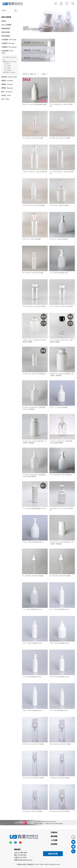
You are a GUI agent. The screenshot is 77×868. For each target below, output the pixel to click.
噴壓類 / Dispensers (7, 88)
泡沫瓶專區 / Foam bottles (7, 52)
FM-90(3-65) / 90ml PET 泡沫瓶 (60, 811)
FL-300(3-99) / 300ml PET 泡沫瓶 (33, 576)
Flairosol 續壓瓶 (6, 25)
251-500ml (8, 68)
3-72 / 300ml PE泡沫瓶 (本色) (59, 273)
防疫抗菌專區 (6, 36)
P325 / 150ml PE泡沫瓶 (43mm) (32, 643)
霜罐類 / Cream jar (7, 84)
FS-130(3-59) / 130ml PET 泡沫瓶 (33, 138)
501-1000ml (8, 70)
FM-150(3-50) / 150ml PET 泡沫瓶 (60, 744)
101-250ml (8, 66)
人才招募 (54, 840)
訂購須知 (54, 832)
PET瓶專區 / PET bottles (9, 40)
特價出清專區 (6, 32)
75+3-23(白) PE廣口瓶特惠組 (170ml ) (35, 508)
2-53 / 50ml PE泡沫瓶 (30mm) (32, 677)
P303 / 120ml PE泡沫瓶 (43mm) (60, 677)
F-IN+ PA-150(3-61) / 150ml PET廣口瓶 (35, 172)
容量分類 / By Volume (10, 62)
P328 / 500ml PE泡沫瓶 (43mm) (60, 643)
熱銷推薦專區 (6, 29)
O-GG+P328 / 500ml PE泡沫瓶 (59, 205)
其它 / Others (5, 99)
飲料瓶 (4, 21)
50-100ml (7, 64)
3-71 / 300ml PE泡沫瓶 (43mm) (32, 609)
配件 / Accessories (7, 92)
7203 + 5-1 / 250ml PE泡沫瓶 (59, 407)
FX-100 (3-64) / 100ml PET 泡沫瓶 (33, 778)
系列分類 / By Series (9, 72)
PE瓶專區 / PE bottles (8, 43)
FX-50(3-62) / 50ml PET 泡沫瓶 (32, 811)
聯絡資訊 (17, 849)
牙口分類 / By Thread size (9, 58)
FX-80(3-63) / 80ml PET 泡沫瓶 (60, 778)
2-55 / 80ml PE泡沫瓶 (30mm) (59, 710)
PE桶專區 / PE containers (9, 47)
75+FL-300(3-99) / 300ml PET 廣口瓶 (34, 306)
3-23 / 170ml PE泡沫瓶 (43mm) (59, 609)
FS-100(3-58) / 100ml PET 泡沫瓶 (60, 138)
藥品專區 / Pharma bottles (9, 77)
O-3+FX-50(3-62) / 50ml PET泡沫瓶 (34, 205)
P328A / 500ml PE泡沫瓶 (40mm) (33, 542)
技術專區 (54, 844)
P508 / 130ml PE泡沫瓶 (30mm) (32, 710)
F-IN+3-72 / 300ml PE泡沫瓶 (59, 239)
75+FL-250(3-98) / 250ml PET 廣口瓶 (61, 306)
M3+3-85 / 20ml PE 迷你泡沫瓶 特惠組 (35, 104)
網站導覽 (54, 836)
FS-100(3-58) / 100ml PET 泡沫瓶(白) (34, 374)
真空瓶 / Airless (6, 95)
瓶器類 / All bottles (7, 81)
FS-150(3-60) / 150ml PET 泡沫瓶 (33, 273)
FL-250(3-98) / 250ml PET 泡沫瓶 (60, 576)
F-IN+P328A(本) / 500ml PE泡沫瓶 (61, 475)
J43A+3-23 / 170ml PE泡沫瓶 (32, 239)
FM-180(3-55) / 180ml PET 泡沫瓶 (33, 744)
